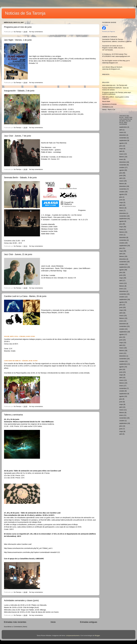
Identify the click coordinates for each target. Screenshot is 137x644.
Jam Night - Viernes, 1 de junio (18, 40)
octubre (122, 167)
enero (121, 159)
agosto (122, 143)
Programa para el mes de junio (18, 27)
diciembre (123, 135)
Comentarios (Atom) (20, 627)
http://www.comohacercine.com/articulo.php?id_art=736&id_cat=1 (28, 548)
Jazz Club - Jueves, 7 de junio (18, 136)
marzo (122, 132)
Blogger (97, 636)
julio (121, 146)
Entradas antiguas (89, 622)
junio (121, 175)
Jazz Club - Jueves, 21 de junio (18, 254)
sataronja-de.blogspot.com (111, 69)
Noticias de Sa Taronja (25, 13)
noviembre (123, 138)
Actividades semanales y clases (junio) (21, 600)
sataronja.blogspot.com (110, 63)
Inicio (53, 622)
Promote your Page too (109, 32)
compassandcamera (73, 636)
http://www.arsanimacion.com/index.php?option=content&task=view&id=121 (32, 552)
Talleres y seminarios (13, 415)
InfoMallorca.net (108, 107)
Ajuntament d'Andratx (109, 104)
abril (121, 130)
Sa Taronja (105, 25)
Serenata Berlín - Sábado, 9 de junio (20, 178)
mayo (121, 149)
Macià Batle (106, 101)
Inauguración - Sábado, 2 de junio (19, 91)
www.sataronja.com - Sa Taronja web (115, 85)
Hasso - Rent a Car (109, 110)
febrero (122, 157)
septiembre (123, 127)
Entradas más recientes (15, 622)
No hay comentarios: (36, 32)
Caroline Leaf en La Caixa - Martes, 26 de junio (25, 296)
